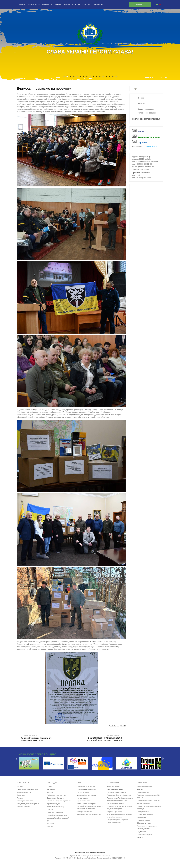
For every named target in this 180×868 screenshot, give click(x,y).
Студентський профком (145, 814)
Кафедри (50, 792)
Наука (58, 4)
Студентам (98, 4)
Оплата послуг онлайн (149, 137)
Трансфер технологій (84, 812)
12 (100, 77)
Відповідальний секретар (116, 803)
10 (93, 77)
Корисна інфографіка (144, 787)
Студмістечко (141, 832)
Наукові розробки (83, 792)
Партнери (142, 142)
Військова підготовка (144, 823)
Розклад (142, 104)
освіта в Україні (151, 147)
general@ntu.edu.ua (146, 166)
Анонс (141, 132)
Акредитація (70, 4)
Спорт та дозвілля (143, 829)
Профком (50, 810)
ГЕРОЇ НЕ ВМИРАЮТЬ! (146, 119)
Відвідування (141, 817)
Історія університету (24, 792)
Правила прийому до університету (119, 795)
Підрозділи (48, 4)
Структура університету (25, 801)
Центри (49, 787)
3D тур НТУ (140, 4)
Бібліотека (50, 823)
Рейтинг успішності (143, 803)
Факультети (51, 789)
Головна (21, 4)
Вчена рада (21, 795)
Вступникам (84, 4)
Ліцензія (20, 787)
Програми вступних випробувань (118, 820)
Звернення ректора (114, 787)
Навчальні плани (143, 792)
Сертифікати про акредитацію (27, 789)
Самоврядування (143, 812)
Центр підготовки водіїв (55, 812)
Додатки (50, 826)
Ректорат (20, 798)
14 (106, 77)
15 (109, 77)
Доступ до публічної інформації (28, 804)
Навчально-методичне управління (59, 801)
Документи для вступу (115, 812)
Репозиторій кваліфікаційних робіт (89, 814)
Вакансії (140, 837)
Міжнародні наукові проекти (86, 795)
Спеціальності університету (116, 792)
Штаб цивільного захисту (56, 807)
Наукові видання (83, 798)
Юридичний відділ (53, 804)
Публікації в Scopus (84, 801)
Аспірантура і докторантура (56, 795)
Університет (34, 4)
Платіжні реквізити (143, 820)
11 (96, 77)
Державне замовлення (115, 789)
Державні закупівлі (23, 807)
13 (103, 77)
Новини (141, 98)
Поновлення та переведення (147, 826)
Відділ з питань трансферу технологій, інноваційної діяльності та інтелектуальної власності (90, 806)
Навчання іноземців (114, 823)
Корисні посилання (146, 109)
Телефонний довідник (147, 113)
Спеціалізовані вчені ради (86, 787)
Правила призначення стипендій (148, 801)
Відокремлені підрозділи (55, 798)
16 (113, 77)
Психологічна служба (144, 835)
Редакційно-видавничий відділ (57, 815)
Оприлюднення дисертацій (86, 789)
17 (116, 77)
